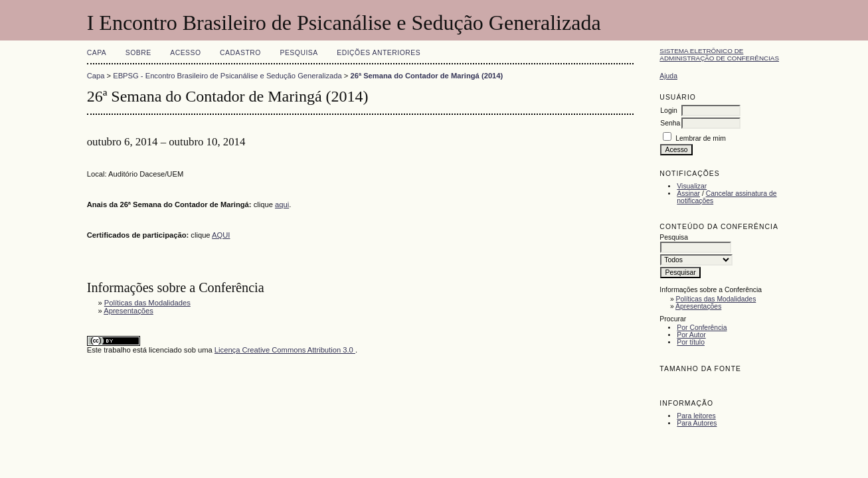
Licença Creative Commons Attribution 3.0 (285, 350)
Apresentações (698, 306)
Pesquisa (299, 53)
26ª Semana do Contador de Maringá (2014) (426, 76)
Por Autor (691, 335)
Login (668, 111)
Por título (691, 342)
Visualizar (692, 186)
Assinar (688, 194)
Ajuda (668, 76)
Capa (97, 53)
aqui (282, 204)
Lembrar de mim (701, 138)
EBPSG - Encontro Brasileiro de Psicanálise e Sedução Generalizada (227, 76)
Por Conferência (702, 328)
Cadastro (240, 53)
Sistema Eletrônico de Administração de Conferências (719, 54)
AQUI (221, 235)
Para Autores (697, 423)
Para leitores (696, 416)
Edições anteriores (379, 53)
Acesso (185, 53)
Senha (670, 123)
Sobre (138, 53)
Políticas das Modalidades (716, 299)
